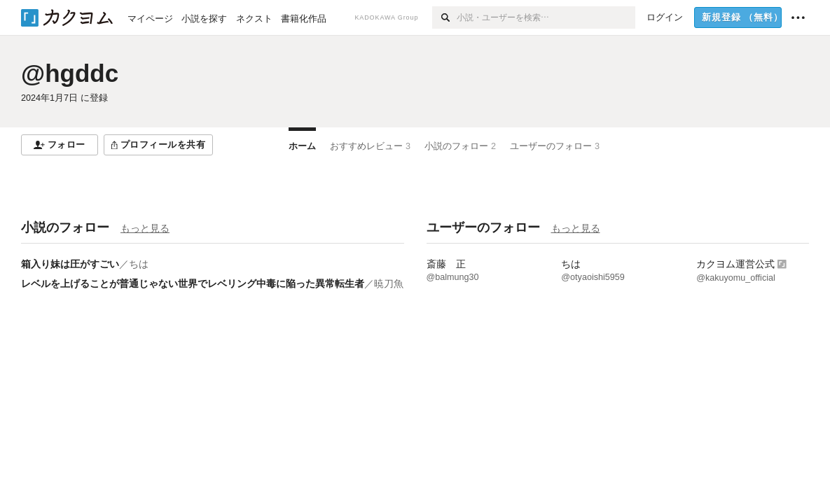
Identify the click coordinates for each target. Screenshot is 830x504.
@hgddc (70, 73)
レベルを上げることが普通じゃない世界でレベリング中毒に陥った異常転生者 (193, 283)
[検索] (444, 17)
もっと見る (145, 228)
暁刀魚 (389, 283)
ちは (139, 264)
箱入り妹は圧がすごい (70, 264)
